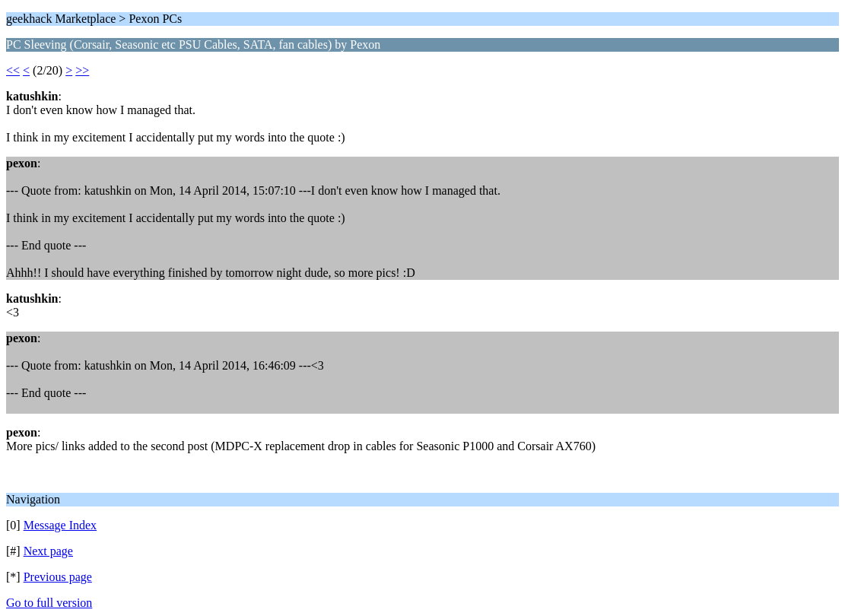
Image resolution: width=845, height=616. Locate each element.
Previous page (58, 577)
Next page (48, 551)
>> (82, 70)
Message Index (60, 525)
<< (13, 70)
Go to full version (49, 603)
